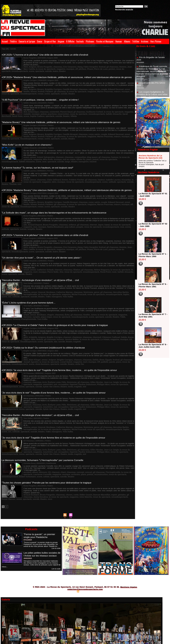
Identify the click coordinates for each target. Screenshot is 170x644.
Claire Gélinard (49, 169)
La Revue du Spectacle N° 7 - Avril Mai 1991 (152, 315)
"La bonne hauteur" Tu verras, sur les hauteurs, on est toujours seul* (39, 159)
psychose (33, 110)
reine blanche (63, 457)
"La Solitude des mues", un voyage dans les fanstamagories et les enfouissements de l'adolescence (56, 202)
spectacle (125, 68)
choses (62, 455)
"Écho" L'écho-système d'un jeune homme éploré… (30, 283)
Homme (108, 66)
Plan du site (71, 551)
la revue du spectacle (50, 90)
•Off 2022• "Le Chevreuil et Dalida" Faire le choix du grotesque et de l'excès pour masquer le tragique (57, 303)
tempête (129, 213)
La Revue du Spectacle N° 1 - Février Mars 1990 (152, 255)
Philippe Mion (75, 355)
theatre (38, 70)
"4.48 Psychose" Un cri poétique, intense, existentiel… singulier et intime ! (42, 99)
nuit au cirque (46, 151)
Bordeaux (47, 273)
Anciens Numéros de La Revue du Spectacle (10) (150, 157)
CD (46, 433)
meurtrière (27, 355)
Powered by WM (97, 551)
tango (41, 153)
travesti (63, 153)
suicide (26, 70)
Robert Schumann (117, 435)
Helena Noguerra (90, 253)
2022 (25, 313)
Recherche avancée (124, 10)
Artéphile (32, 313)
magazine (38, 68)
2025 (25, 88)
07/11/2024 (28, 500)
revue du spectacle (93, 68)
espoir (101, 455)
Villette (55, 112)
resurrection (43, 110)
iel (128, 273)
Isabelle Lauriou (100, 169)
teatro (32, 70)
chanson (54, 149)
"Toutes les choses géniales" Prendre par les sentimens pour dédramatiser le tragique (48, 444)
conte (68, 455)
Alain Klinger (33, 333)
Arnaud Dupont (33, 212)
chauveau (53, 66)
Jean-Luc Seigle (99, 353)
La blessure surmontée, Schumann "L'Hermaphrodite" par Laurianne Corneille (44, 424)
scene (118, 68)
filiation (69, 253)
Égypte (121, 313)
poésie (26, 110)
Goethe (78, 295)
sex (104, 275)
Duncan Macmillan (90, 455)
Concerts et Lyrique (27, 41)
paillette (77, 335)
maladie (121, 109)
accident (27, 433)
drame (115, 313)
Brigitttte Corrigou (49, 88)
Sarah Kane (112, 110)
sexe (124, 151)
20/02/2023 (28, 521)
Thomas (112, 171)
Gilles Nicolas (86, 353)
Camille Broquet (63, 88)
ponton (82, 68)
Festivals (80, 41)
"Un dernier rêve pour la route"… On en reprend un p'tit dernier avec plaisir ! (43, 243)
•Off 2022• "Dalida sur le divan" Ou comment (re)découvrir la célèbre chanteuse (45, 323)
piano (63, 151)
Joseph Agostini (124, 333)
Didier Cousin (77, 455)
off (51, 68)
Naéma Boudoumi (38, 213)
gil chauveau (100, 66)
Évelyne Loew (50, 353)
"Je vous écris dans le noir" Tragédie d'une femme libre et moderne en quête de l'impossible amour (56, 403)
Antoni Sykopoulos (42, 149)
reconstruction (73, 435)
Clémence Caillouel (98, 313)
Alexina (26, 273)
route (88, 255)
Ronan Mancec (105, 457)
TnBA (32, 277)
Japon (89, 212)
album (33, 433)
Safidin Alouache (86, 110)
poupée (59, 213)
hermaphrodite (120, 273)
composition (72, 149)
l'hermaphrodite (100, 433)
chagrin (47, 295)
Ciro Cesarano (63, 66)
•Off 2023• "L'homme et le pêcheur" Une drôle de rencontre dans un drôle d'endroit (47, 222)
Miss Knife (28, 151)
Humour (119, 41)
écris (42, 353)
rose (95, 213)
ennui (112, 88)
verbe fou (57, 337)
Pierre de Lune (72, 68)
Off (104, 315)
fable (127, 313)
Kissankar (111, 169)
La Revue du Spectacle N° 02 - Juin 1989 (152, 225)
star (54, 317)
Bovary (38, 88)
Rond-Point (81, 255)
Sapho (94, 275)
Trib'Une (136, 41)
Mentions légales (129, 547)
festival (91, 66)
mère (34, 171)
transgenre (54, 153)
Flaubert (27, 90)
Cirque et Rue (50, 41)
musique (46, 68)
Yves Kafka (49, 277)
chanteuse (69, 313)
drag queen (82, 149)
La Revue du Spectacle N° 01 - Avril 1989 (152, 195)
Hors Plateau (156, 41)
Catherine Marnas (58, 273)
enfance (65, 212)
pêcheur (57, 68)
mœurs (85, 90)
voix (118, 171)
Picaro (63, 68)
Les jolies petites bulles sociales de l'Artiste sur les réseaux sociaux (41, 515)
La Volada (82, 315)
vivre (32, 459)
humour (101, 149)
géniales (107, 455)
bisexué (39, 273)
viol (59, 357)
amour (32, 149)
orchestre (51, 435)
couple (92, 88)
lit (116, 253)
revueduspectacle (108, 68)
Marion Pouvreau (74, 90)
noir (34, 355)
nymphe (124, 295)
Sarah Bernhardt (100, 110)
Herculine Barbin (107, 273)
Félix (58, 353)
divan (90, 333)
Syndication (85, 551)
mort (128, 253)
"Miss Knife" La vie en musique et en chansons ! (28, 139)
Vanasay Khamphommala (111, 297)
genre (86, 273)
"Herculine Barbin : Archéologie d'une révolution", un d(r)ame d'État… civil (42, 263)
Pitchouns (90, 41)
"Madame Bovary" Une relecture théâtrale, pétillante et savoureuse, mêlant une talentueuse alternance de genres (64, 119)
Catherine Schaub (42, 253)
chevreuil (86, 313)
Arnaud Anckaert (30, 455)
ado (25, 212)
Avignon (61, 41)
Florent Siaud (60, 109)
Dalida (109, 313)
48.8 (25, 109)
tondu (47, 357)
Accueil (5, 41)
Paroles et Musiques (105, 41)
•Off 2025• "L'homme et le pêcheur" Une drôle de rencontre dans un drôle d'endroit (47, 55)
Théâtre (13, 41)
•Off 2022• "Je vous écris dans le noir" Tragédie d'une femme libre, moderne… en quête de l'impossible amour (62, 343)
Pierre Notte (36, 255)
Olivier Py (56, 151)
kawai (95, 212)
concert (79, 433)
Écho (61, 295)
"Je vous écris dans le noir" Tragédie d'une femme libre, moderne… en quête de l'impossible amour (56, 363)
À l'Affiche (70, 41)
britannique (32, 109)
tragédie (72, 317)
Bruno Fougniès (42, 66)
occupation (41, 355)
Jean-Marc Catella (119, 66)
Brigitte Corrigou (50, 313)
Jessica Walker (54, 315)
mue (126, 212)
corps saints (84, 88)
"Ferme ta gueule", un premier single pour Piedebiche (40, 495)
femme (124, 88)
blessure (40, 433)
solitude (84, 171)
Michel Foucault (54, 275)
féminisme (79, 273)
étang (72, 66)
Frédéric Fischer (69, 169)
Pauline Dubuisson (61, 355)
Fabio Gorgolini (81, 66)
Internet (83, 212)
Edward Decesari (102, 88)
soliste (26, 437)
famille (118, 88)
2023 (25, 66)
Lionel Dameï (44, 335)
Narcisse (117, 295)
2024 (25, 129)
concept (72, 433)
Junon (84, 295)
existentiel (50, 109)
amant (26, 149)
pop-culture (51, 213)
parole (84, 335)
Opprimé (49, 355)
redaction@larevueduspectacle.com (85, 549)
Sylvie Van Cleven (30, 357)
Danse (40, 41)
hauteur (90, 169)
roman (26, 92)
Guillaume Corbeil (84, 109)
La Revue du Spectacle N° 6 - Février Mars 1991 (152, 285)
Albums (127, 41)
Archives (145, 41)
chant (58, 433)
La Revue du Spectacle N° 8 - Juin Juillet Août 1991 (152, 346)
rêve (43, 255)
